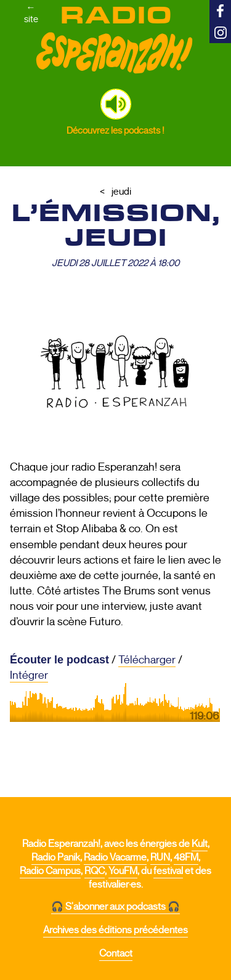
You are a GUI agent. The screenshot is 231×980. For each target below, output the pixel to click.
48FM (186, 857)
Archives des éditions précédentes (115, 930)
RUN (160, 857)
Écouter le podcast (59, 660)
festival (168, 871)
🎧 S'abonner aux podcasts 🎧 (115, 907)
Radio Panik (56, 857)
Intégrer (29, 675)
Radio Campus (50, 871)
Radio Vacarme (115, 857)
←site (31, 13)
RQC (95, 871)
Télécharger (147, 660)
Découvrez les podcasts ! (115, 130)
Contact (116, 954)
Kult (200, 844)
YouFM (123, 871)
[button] (116, 104)
